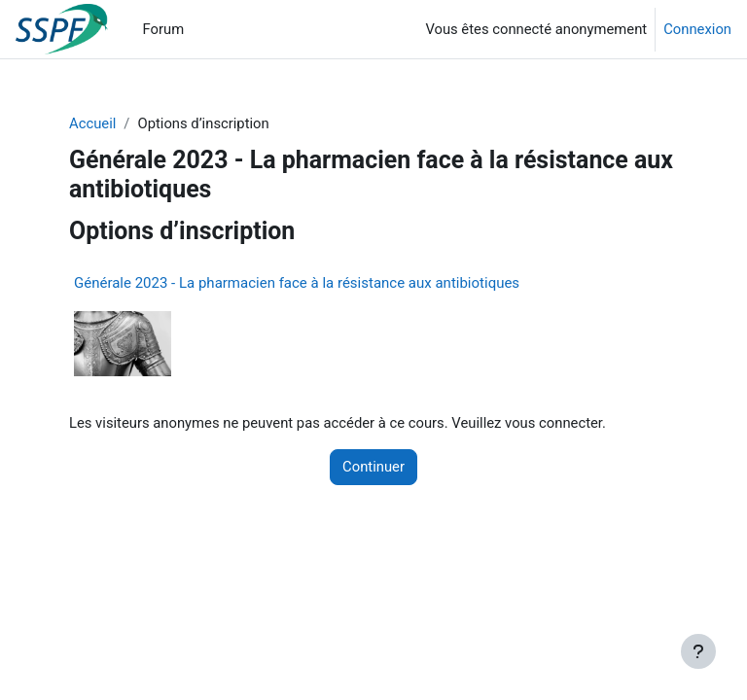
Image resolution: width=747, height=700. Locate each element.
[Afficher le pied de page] (698, 651)
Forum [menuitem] (164, 29)
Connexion (697, 29)
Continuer (373, 467)
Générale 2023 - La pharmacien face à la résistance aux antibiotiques (297, 283)
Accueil (92, 123)
